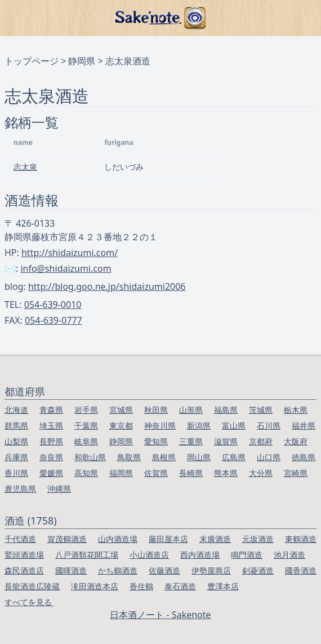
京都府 (261, 441)
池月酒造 (289, 555)
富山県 (234, 425)
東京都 (121, 425)
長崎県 (191, 473)
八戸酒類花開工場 (87, 555)
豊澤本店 (223, 586)
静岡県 (82, 61)
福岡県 (121, 473)
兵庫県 (16, 457)
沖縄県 (59, 489)
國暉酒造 (71, 570)
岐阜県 (86, 441)
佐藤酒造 (164, 570)
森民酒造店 (24, 570)
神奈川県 (160, 425)
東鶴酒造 (301, 539)
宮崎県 (296, 473)
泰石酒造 (180, 586)
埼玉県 (51, 425)
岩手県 (86, 410)
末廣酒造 (215, 539)
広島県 (234, 457)
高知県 (86, 473)
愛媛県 (51, 473)
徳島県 (304, 457)
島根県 (164, 457)
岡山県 (199, 457)
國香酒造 (301, 570)
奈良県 (51, 457)
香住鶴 (141, 586)
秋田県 (156, 410)
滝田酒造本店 (95, 586)
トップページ (32, 61)
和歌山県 (90, 457)
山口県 (269, 457)
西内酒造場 (200, 555)
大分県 (261, 473)
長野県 (51, 441)
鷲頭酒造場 (24, 555)
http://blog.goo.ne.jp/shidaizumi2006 (107, 286)
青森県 (51, 410)
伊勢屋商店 (211, 570)
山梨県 (16, 441)
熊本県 (226, 473)
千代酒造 (20, 539)
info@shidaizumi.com (66, 268)
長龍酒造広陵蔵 (32, 586)
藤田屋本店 (168, 539)
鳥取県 (129, 457)
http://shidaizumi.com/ (70, 253)
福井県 (304, 425)
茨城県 (261, 410)
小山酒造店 (149, 555)
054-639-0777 (53, 320)
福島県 (226, 410)
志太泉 (25, 167)
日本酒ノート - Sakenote (160, 615)
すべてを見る (29, 602)
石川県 (269, 425)
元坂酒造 (258, 539)
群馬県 (16, 425)
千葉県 (86, 425)
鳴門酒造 (247, 555)
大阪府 (296, 441)
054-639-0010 (53, 305)
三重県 (191, 441)
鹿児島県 (20, 489)
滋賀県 (226, 441)
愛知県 (156, 441)
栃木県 (296, 410)
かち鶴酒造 (118, 570)
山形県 (191, 410)
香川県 (16, 473)
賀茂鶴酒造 (67, 539)
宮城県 (121, 410)
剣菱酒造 (258, 570)
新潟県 (199, 425)
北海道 (16, 410)
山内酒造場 (118, 539)
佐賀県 (156, 473)
